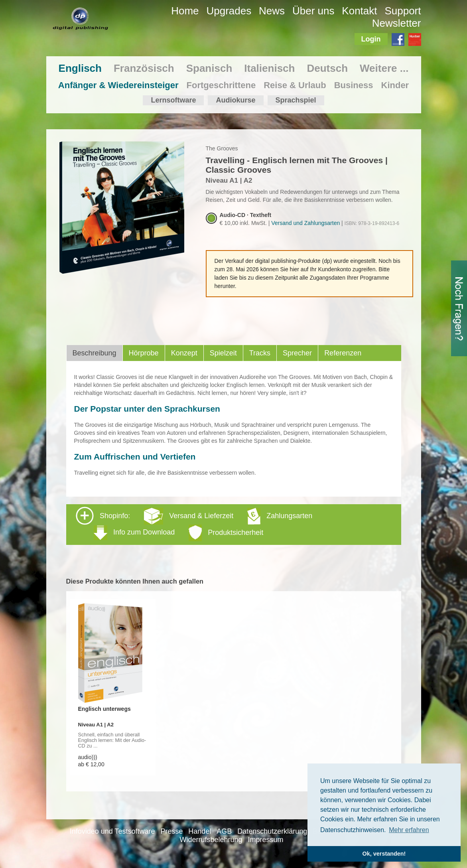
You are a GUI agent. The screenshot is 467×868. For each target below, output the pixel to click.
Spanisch (209, 68)
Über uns (313, 11)
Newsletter (397, 23)
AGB (224, 831)
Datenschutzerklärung (272, 831)
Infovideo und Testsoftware (112, 831)
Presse (171, 831)
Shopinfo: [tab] (194, 524)
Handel (200, 831)
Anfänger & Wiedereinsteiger (118, 85)
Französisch (144, 68)
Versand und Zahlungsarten (305, 223)
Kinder (395, 85)
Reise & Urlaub (295, 85)
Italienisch (269, 68)
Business (354, 85)
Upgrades (229, 11)
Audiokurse (235, 100)
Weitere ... (384, 68)
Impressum (265, 840)
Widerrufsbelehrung (211, 840)
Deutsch (327, 68)
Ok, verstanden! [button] (384, 854)
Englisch (80, 68)
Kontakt (359, 11)
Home (185, 11)
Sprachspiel (296, 100)
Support (403, 11)
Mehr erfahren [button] (409, 830)
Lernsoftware (173, 100)
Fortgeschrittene (221, 85)
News (272, 11)
